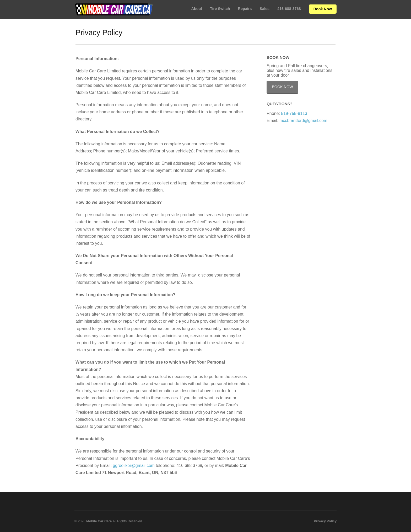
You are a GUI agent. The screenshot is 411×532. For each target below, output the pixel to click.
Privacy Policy (325, 521)
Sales (264, 9)
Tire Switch (220, 9)
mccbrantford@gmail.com (303, 121)
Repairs (245, 9)
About (197, 9)
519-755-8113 (294, 113)
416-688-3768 (289, 9)
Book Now (323, 9)
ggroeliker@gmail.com (134, 465)
